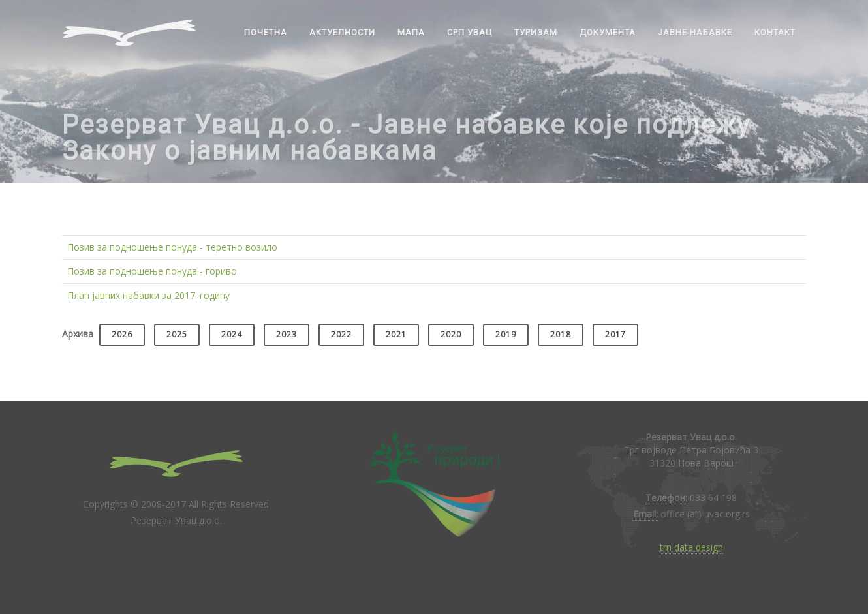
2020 (451, 334)
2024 (232, 334)
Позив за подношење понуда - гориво (152, 271)
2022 (341, 334)
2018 (561, 334)
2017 (615, 334)
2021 (396, 334)
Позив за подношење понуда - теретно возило (172, 247)
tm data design (691, 547)
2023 (287, 334)
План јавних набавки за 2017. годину (148, 295)
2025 (177, 334)
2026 (122, 334)
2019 (506, 334)
